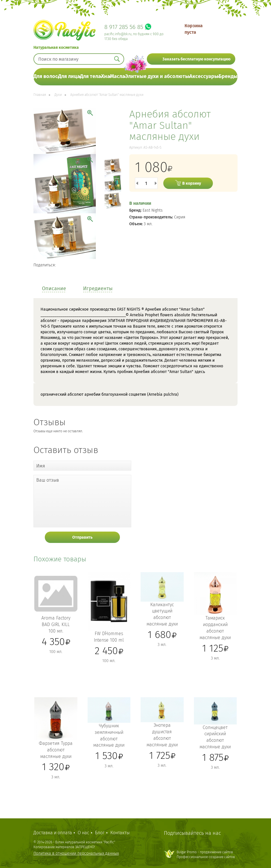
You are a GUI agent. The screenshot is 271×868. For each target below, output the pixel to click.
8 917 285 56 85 (124, 27)
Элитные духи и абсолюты (157, 76)
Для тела (90, 76)
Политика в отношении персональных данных (76, 853)
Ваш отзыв (48, 480)
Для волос (46, 76)
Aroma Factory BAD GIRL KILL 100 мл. (56, 624)
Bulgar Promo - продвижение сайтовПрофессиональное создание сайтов (206, 855)
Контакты (120, 833)
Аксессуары (204, 76)
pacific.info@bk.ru (118, 34)
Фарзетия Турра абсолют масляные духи (56, 750)
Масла (117, 76)
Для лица (69, 76)
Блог (100, 833)
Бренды (228, 76)
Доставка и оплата (53, 833)
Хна (106, 76)
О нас (83, 833)
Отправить (82, 537)
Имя (41, 466)
